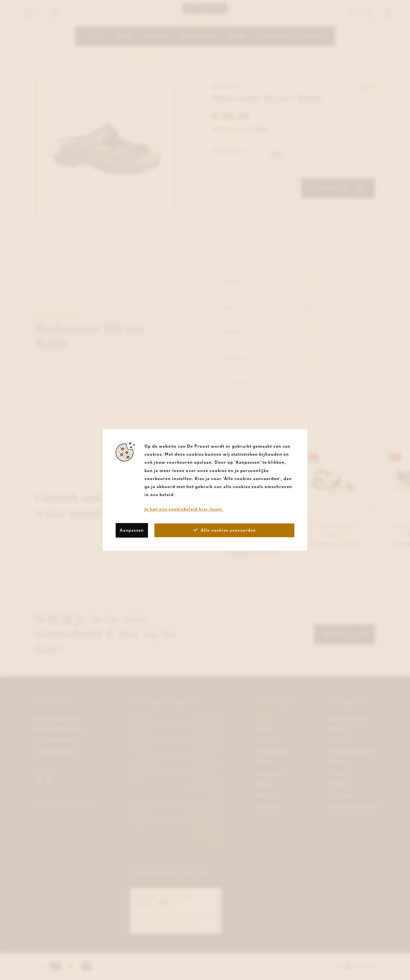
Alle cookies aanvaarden (225, 530)
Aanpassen (132, 530)
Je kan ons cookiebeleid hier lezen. (184, 509)
